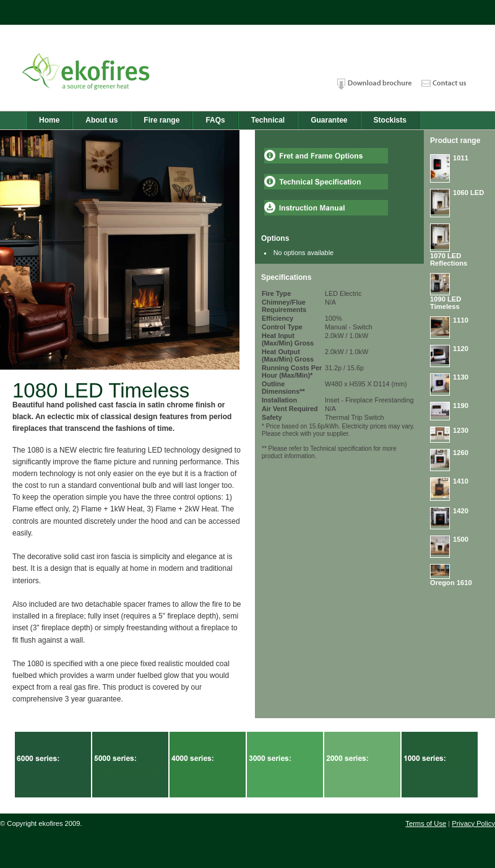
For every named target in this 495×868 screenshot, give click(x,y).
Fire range (161, 120)
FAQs (215, 120)
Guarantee (329, 120)
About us (101, 120)
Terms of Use (426, 823)
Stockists (390, 120)
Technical (268, 120)
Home (49, 120)
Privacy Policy (473, 823)
